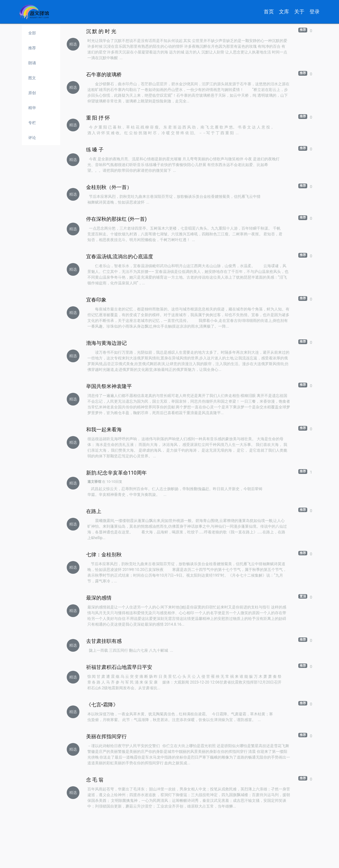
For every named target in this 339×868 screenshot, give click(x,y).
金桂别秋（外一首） (109, 187)
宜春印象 (96, 300)
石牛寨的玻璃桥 (104, 75)
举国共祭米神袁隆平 (109, 386)
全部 (32, 33)
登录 (315, 12)
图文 (32, 78)
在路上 (94, 511)
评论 (32, 138)
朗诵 (32, 63)
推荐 (32, 48)
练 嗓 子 (95, 150)
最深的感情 (99, 598)
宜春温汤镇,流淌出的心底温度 (120, 257)
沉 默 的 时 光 (101, 31)
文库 (284, 12)
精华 (32, 108)
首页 (269, 12)
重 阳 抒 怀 (98, 118)
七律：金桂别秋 (104, 555)
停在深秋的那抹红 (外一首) (116, 219)
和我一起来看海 (104, 430)
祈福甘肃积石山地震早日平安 (119, 667)
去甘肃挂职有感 (104, 641)
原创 (32, 93)
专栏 (32, 123)
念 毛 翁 (95, 780)
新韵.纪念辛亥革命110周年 (116, 473)
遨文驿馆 (94, 482)
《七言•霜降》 (102, 705)
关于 (299, 12)
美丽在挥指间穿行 (106, 736)
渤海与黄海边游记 (106, 343)
